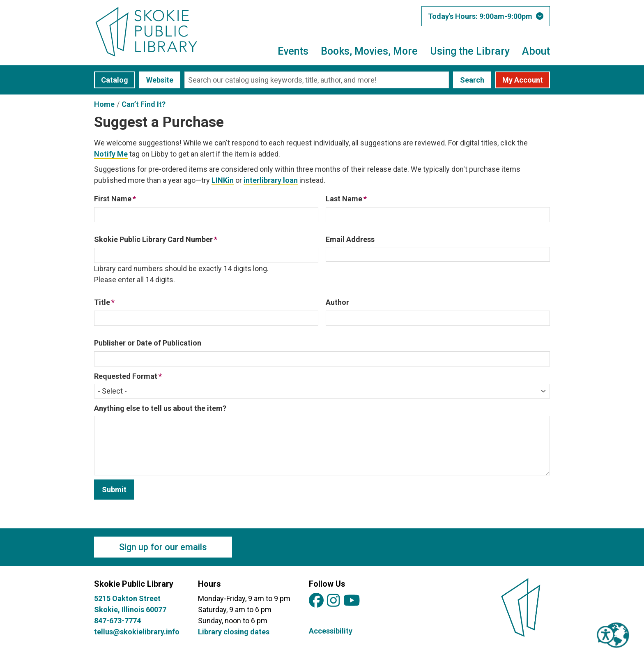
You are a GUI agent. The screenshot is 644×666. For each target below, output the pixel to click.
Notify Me (111, 154)
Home (104, 104)
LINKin (223, 180)
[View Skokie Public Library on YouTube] (352, 601)
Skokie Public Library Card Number (153, 239)
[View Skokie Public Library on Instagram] (333, 601)
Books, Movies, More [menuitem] (369, 51)
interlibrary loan (271, 180)
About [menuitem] (536, 51)
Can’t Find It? (144, 104)
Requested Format (126, 376)
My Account (523, 80)
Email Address (350, 239)
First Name (113, 199)
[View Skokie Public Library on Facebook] (316, 601)
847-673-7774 (117, 621)
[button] (486, 16)
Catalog (115, 80)
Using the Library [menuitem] (470, 51)
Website (160, 80)
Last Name (344, 199)
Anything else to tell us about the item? (160, 408)
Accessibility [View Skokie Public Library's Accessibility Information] (331, 631)
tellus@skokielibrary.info (137, 632)
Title (102, 302)
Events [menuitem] (293, 51)
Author (337, 302)
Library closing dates (234, 632)
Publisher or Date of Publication (148, 343)
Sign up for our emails (163, 547)
